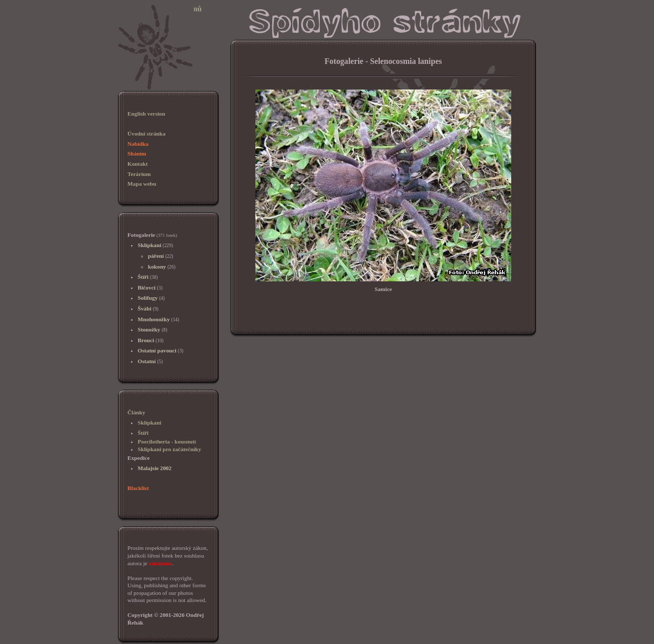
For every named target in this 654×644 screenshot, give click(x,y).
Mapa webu (142, 184)
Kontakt (138, 164)
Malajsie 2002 (155, 468)
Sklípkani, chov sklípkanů (159, 9)
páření (156, 256)
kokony (157, 267)
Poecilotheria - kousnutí (167, 441)
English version (146, 114)
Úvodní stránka (146, 134)
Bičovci (147, 287)
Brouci (146, 340)
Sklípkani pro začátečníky (169, 449)
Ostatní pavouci (157, 350)
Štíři (143, 277)
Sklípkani (149, 245)
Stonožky (149, 329)
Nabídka (138, 144)
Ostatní (147, 361)
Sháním (137, 153)
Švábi (145, 308)
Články (136, 412)
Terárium (139, 174)
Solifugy (148, 298)
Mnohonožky (154, 319)
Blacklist (138, 488)
